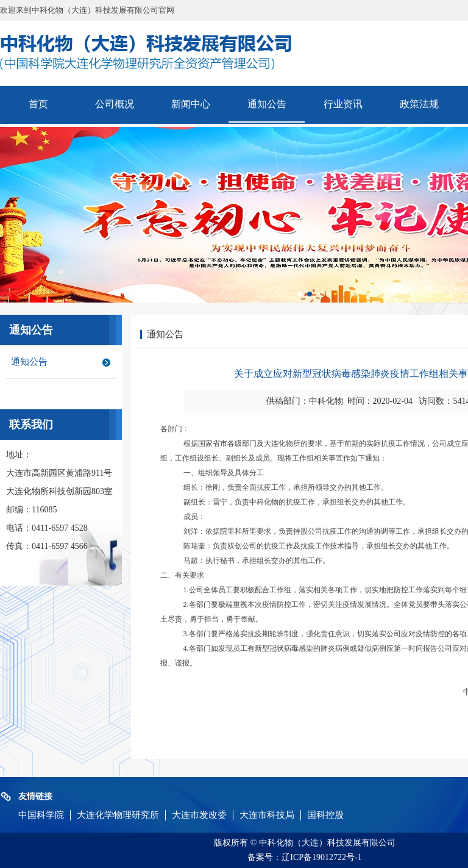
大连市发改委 (199, 815)
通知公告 (267, 104)
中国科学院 (41, 815)
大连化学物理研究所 (118, 815)
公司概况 (115, 104)
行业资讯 (343, 104)
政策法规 (419, 104)
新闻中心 (191, 104)
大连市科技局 (267, 815)
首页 (38, 104)
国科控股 (325, 815)
